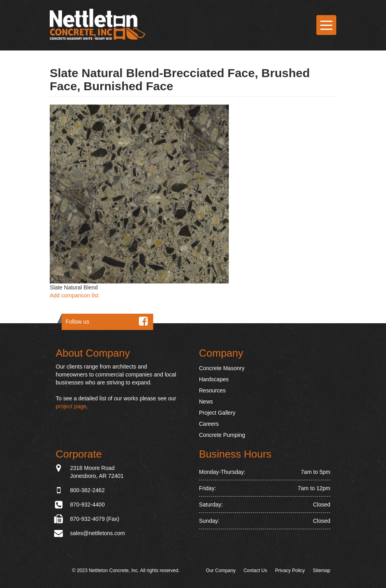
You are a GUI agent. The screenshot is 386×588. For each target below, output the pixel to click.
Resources (212, 390)
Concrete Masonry (222, 368)
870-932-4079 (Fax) (95, 519)
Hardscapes (214, 379)
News (206, 402)
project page (71, 406)
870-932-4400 (87, 505)
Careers (209, 424)
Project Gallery (217, 413)
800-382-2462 (87, 490)
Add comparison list (74, 295)
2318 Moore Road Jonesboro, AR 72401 (97, 472)
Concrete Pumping (222, 435)
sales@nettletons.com (97, 533)
